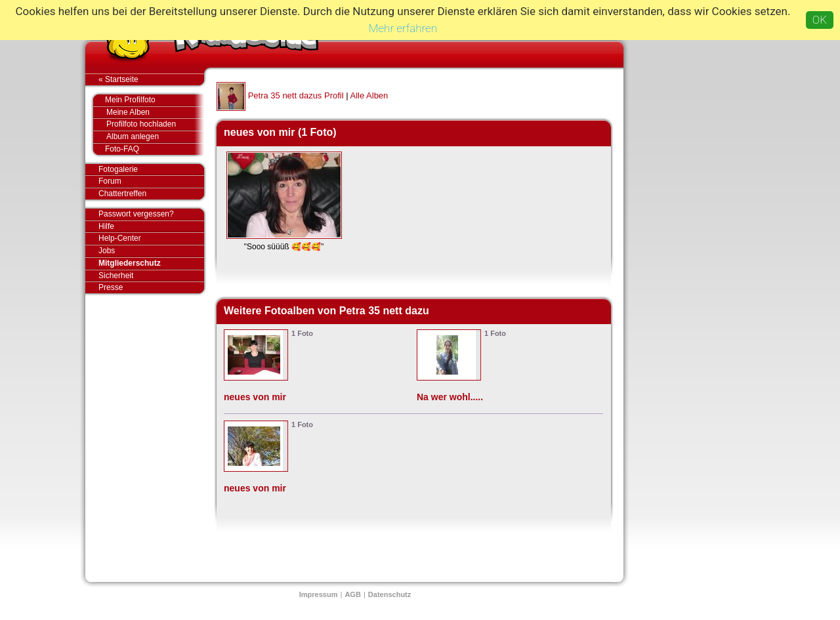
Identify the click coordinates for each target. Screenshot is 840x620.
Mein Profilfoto (148, 100)
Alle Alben (369, 95)
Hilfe (106, 226)
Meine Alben (155, 113)
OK (820, 20)
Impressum (319, 594)
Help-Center (120, 238)
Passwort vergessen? (151, 215)
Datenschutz (389, 594)
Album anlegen (155, 137)
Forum (110, 181)
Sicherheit (116, 276)
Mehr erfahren (403, 28)
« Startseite (151, 79)
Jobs (107, 251)
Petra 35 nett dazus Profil (296, 95)
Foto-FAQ (148, 149)
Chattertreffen (151, 194)
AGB (352, 594)
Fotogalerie (151, 170)
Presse (151, 287)
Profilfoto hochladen (155, 124)
